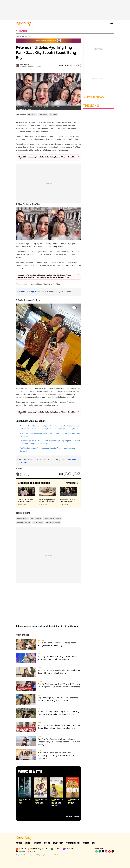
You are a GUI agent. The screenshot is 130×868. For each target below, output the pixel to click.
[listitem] (31, 31)
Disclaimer (37, 843)
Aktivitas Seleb (38, 523)
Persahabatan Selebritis (53, 523)
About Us (19, 843)
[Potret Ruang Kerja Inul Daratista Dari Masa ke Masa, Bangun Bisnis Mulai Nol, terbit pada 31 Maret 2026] (48, 496)
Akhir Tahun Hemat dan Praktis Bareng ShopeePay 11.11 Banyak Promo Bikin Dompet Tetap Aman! (58, 755)
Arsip (94, 843)
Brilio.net (32, 851)
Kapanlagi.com (33, 849)
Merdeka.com (68, 849)
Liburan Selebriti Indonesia (53, 518)
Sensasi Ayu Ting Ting (24, 523)
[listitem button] (75, 65)
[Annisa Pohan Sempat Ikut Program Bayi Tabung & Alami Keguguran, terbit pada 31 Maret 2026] (69, 496)
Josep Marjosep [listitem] (25, 65)
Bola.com (55, 849)
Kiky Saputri (43, 114)
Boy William (54, 114)
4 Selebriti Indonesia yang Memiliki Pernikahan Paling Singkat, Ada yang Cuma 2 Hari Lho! (47, 158)
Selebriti (41, 654)
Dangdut (41, 640)
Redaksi (28, 843)
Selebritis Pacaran (22, 518)
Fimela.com (21, 851)
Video (40, 681)
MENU (112, 24)
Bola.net (43, 849)
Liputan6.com (21, 849)
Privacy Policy (58, 843)
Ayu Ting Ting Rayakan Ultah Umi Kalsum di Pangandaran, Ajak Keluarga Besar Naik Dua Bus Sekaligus (59, 742)
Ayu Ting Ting (26, 36)
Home (18, 36)
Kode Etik (47, 843)
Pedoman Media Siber (73, 843)
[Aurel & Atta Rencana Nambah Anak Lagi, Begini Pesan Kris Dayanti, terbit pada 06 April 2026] (27, 496)
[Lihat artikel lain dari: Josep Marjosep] (72, 483)
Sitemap (86, 843)
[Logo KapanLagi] (24, 23)
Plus (39, 750)
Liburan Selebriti (36, 518)
